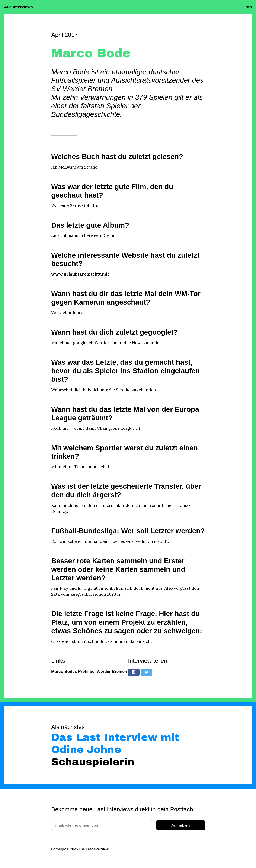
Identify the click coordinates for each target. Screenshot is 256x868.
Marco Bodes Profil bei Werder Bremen (89, 671)
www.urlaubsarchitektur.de (80, 274)
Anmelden (180, 825)
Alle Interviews (18, 7)
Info (248, 7)
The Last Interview (94, 849)
